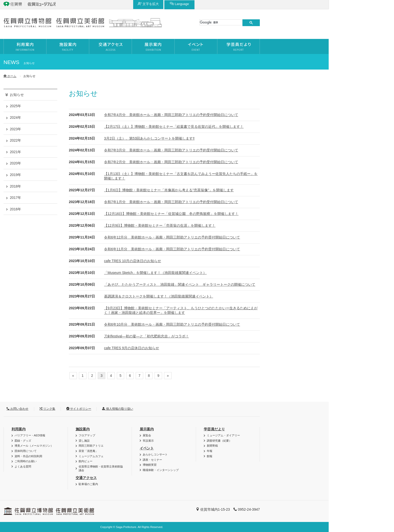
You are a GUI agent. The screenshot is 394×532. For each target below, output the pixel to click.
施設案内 (148, 429)
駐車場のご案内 (154, 484)
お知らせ (82, 95)
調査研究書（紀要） (285, 441)
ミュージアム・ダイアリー (289, 435)
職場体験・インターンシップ (226, 470)
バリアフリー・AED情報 (95, 435)
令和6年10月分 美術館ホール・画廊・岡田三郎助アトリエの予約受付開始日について (237, 324)
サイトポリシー (144, 409)
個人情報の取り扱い (183, 409)
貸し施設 (150, 441)
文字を (279, 4)
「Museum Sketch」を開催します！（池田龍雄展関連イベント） (221, 273)
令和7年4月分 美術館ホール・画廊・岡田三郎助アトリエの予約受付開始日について (236, 115)
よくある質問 (88, 466)
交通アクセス (152, 478)
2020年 (81, 163)
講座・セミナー (218, 460)
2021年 (81, 152)
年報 (275, 451)
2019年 (81, 175)
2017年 (81, 198)
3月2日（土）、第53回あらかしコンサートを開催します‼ (215, 138)
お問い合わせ (83, 409)
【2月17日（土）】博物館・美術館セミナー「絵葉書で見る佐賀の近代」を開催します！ (239, 127)
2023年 (81, 129)
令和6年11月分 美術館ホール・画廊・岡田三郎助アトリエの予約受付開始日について (237, 249)
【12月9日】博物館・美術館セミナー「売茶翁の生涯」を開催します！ (225, 225)
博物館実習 (215, 465)
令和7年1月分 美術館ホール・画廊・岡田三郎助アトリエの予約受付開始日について (236, 202)
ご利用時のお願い (91, 461)
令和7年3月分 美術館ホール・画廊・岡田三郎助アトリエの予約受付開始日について (236, 150)
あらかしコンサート (220, 454)
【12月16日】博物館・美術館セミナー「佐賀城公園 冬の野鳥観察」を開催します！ (237, 214)
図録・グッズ (88, 441)
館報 (275, 456)
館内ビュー (151, 461)
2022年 (81, 140)
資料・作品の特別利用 (94, 456)
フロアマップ (152, 435)
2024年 (81, 117)
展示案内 (212, 429)
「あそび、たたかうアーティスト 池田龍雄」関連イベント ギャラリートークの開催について (245, 284)
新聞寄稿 (278, 446)
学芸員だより (280, 429)
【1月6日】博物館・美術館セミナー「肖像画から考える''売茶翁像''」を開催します (234, 190)
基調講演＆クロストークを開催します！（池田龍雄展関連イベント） (224, 296)
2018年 (81, 186)
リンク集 (113, 409)
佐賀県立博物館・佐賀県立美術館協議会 (166, 468)
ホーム (75, 76)
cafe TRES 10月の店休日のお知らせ (198, 261)
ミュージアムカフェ (156, 456)
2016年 (81, 209)
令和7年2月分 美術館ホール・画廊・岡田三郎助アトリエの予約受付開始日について (236, 162)
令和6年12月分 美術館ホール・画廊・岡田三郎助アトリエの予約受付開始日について (237, 237)
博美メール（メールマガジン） (99, 446)
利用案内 (84, 429)
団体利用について (91, 451)
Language (310, 4)
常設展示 (214, 441)
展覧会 (212, 435)
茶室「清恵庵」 (154, 451)
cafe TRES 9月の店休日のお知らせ (197, 348)
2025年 (81, 106)
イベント (212, 448)
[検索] (286, 22)
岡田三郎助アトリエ (156, 446)
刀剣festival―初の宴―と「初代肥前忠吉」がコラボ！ (212, 336)
